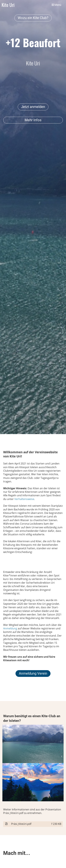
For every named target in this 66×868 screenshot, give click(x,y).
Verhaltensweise (24, 499)
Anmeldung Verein (33, 673)
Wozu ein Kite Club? (33, 18)
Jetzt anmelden (33, 107)
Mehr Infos (33, 120)
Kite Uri (8, 5)
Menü (56, 5)
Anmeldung (10, 628)
